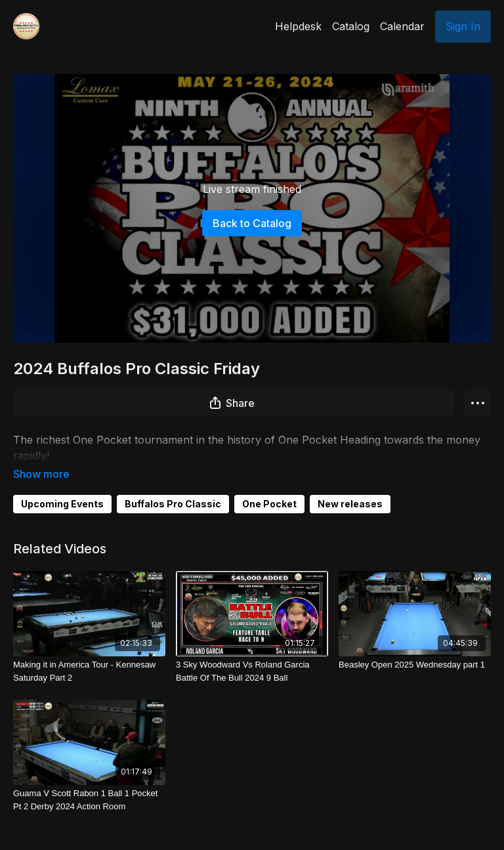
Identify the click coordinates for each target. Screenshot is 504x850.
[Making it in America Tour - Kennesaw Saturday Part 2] (89, 653)
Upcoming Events (62, 485)
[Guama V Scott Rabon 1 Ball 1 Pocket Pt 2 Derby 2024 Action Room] (89, 781)
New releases (350, 485)
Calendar (402, 26)
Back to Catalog (252, 223)
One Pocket (269, 485)
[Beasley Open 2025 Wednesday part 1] (415, 647)
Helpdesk (298, 26)
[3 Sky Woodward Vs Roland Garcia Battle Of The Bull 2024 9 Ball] (252, 653)
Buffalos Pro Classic (173, 485)
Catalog (351, 26)
